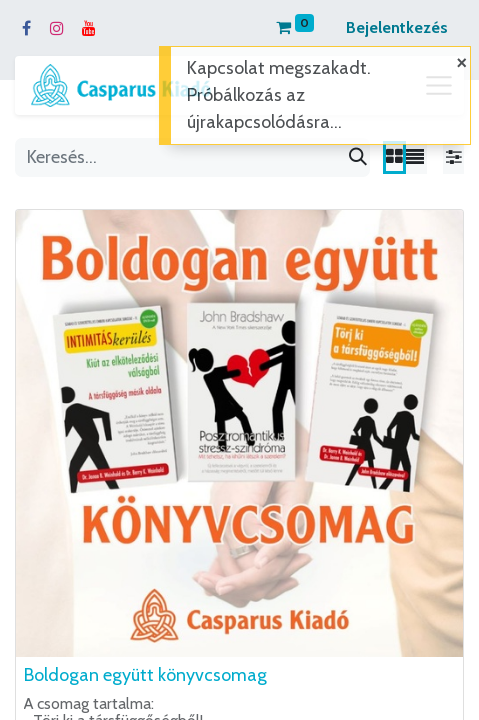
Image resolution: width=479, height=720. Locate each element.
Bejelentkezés (397, 27)
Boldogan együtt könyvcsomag (145, 675)
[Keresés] (358, 157)
